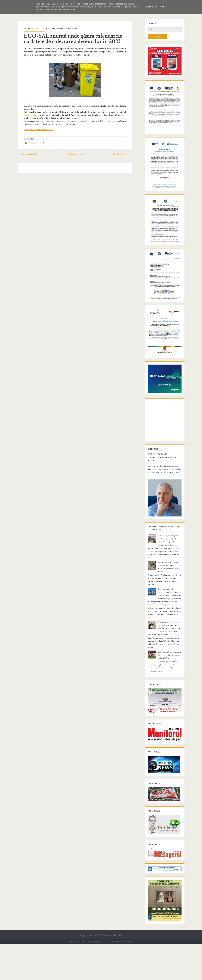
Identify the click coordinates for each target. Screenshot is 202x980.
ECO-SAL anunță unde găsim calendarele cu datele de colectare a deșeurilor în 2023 (74, 39)
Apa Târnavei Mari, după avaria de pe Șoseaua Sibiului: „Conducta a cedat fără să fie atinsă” (169, 602)
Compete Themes (86, 977)
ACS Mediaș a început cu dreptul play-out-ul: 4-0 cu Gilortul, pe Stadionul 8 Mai (169, 679)
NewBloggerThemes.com (121, 977)
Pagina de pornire (75, 154)
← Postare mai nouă (24, 154)
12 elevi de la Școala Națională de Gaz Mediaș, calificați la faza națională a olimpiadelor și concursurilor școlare (169, 578)
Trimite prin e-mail (32, 143)
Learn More (151, 7)
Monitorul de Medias (65, 29)
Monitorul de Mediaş (111, 971)
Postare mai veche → (125, 154)
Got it (163, 7)
